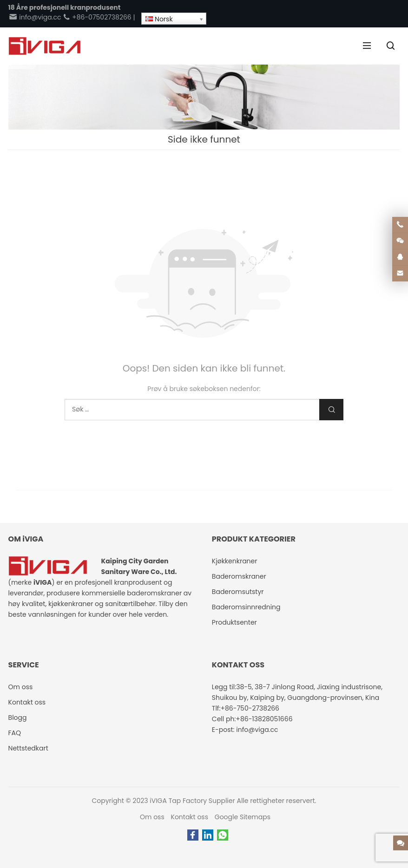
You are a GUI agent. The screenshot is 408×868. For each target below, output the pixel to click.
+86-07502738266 (97, 17)
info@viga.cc (35, 17)
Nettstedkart (28, 748)
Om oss (152, 817)
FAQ (15, 733)
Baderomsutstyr (238, 592)
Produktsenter (234, 622)
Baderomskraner (239, 576)
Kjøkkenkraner (235, 561)
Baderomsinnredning (246, 607)
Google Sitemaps (243, 817)
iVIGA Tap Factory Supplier (192, 801)
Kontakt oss (190, 817)
